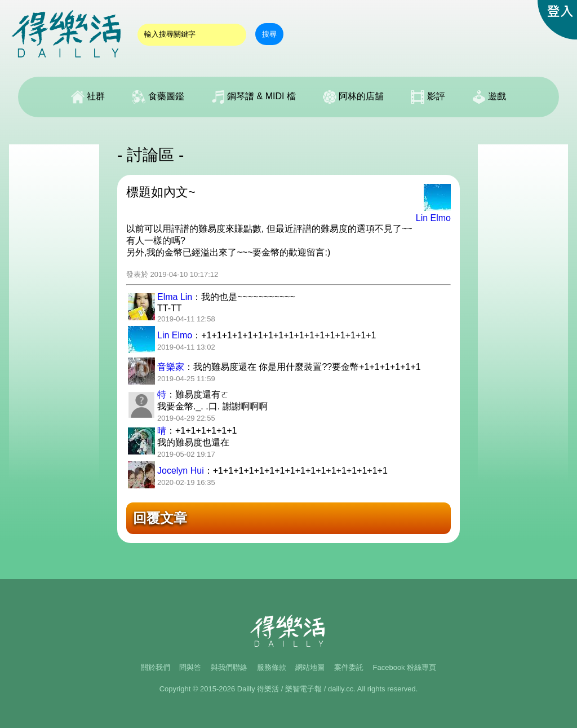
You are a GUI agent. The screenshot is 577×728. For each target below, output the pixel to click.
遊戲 (489, 97)
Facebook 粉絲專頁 (405, 667)
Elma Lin (175, 297)
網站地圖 (310, 667)
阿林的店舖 (353, 97)
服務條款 (272, 667)
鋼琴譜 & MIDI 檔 (254, 97)
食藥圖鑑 (158, 97)
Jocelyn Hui (181, 471)
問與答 (190, 667)
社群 (88, 97)
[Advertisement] (54, 314)
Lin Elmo (433, 218)
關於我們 (156, 667)
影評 (428, 97)
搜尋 (269, 34)
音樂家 (171, 367)
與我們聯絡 (229, 667)
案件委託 (349, 667)
